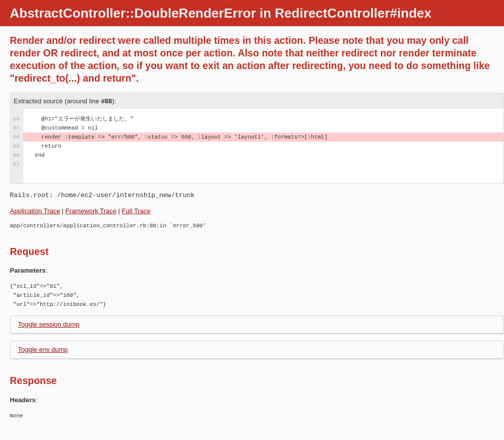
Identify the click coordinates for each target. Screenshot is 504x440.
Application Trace (35, 211)
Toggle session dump (49, 324)
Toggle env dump (43, 350)
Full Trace (136, 211)
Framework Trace (91, 211)
